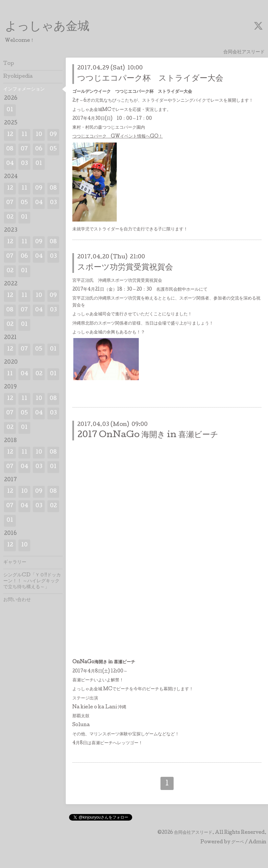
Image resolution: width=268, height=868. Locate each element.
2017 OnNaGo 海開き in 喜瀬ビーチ (148, 435)
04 (10, 164)
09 (53, 135)
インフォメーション (24, 90)
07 (24, 149)
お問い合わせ (17, 600)
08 (10, 149)
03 (24, 164)
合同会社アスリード (193, 833)
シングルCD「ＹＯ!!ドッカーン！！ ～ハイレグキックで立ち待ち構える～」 (32, 581)
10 (39, 135)
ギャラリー (15, 563)
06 (39, 149)
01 (10, 110)
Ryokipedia (18, 77)
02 (10, 217)
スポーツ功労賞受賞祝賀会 (125, 268)
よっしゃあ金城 (47, 27)
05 (53, 149)
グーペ (238, 842)
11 (24, 135)
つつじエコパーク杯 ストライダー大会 (150, 79)
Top (9, 64)
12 (10, 135)
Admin (257, 842)
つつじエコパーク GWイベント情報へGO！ (118, 137)
